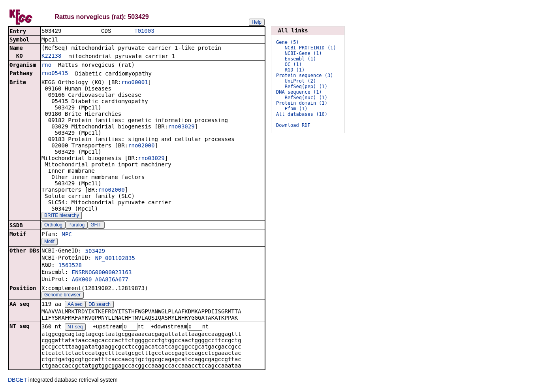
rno (46, 66)
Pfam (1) (296, 109)
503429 (95, 252)
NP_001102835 (115, 259)
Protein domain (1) (302, 103)
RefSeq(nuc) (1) (306, 98)
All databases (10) (302, 114)
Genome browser (62, 296)
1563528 (70, 266)
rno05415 (55, 74)
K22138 (52, 57)
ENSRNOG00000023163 (102, 273)
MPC (67, 235)
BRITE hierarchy (62, 216)
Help (257, 22)
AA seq (75, 305)
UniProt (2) (300, 81)
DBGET (17, 381)
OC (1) (293, 64)
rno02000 (141, 146)
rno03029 (181, 127)
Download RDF (293, 125)
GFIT (96, 226)
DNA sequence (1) (299, 92)
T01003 (144, 31)
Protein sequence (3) (305, 75)
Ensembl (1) (300, 59)
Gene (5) (288, 42)
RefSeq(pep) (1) (306, 87)
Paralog (76, 226)
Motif (49, 242)
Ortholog (53, 226)
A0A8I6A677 (112, 280)
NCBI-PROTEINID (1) (310, 48)
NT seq (75, 328)
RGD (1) (295, 70)
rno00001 (134, 83)
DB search (100, 305)
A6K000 (82, 280)
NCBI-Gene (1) (303, 53)
